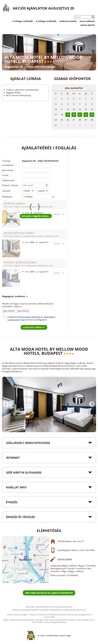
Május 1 (26, 615)
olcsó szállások (87, 21)
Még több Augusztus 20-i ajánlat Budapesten (49, 593)
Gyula (52, 620)
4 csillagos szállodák (46, 21)
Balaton (6, 620)
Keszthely (85, 620)
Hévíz (78, 620)
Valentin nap (72, 615)
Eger (32, 620)
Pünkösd (53, 615)
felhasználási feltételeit (29, 317)
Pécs (92, 620)
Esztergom (39, 620)
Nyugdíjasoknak (84, 615)
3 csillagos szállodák (23, 21)
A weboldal (13, 317)
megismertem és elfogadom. (34, 320)
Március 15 (34, 615)
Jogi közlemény (56, 610)
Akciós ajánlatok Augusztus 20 (43, 8)
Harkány (71, 620)
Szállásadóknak (69, 610)
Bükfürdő (26, 620)
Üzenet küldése (65, 559)
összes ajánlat (88, 25)
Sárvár (34, 622)
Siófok (41, 622)
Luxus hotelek (49, 617)
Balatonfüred (16, 620)
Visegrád (55, 622)
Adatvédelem (44, 610)
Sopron (47, 622)
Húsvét (10, 615)
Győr (47, 620)
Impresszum (81, 610)
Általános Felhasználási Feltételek (25, 610)
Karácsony (18, 615)
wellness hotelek (68, 21)
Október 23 (44, 615)
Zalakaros (63, 622)
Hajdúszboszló (61, 620)
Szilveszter (62, 615)
